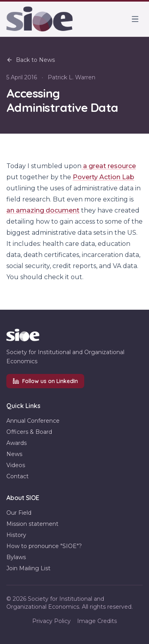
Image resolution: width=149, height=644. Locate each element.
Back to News (31, 60)
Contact (17, 476)
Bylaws (16, 557)
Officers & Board (29, 432)
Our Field (19, 513)
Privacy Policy (51, 621)
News (14, 454)
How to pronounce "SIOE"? (44, 546)
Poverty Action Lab (104, 177)
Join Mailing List (28, 568)
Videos (16, 465)
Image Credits (97, 621)
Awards (16, 443)
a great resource (109, 166)
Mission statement (32, 524)
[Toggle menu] (135, 19)
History (16, 535)
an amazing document (43, 210)
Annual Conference (33, 421)
